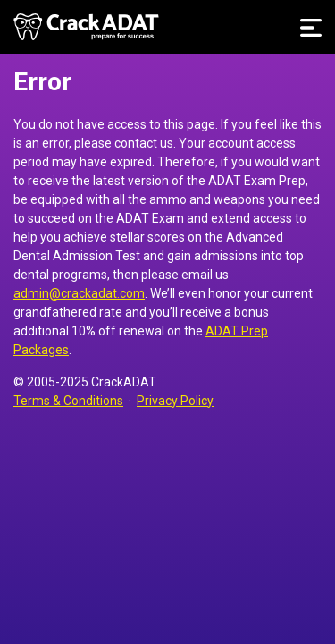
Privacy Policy (175, 401)
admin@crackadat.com (79, 293)
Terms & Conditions (68, 401)
